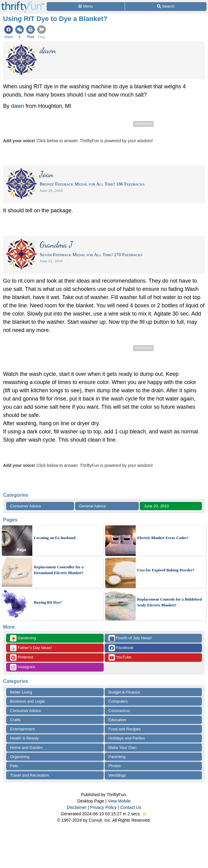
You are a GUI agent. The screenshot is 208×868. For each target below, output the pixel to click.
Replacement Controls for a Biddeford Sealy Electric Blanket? (170, 602)
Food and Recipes (125, 729)
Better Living (21, 692)
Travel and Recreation (29, 775)
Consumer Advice (26, 506)
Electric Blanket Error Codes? (163, 538)
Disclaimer (77, 807)
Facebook (121, 648)
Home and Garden (26, 748)
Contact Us (131, 807)
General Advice (92, 506)
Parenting (117, 757)
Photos (115, 766)
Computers (118, 701)
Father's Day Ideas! (31, 648)
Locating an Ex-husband (55, 538)
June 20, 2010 (156, 506)
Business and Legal (27, 701)
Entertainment (22, 729)
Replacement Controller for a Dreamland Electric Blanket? (59, 570)
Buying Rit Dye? (48, 602)
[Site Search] (166, 7)
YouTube (120, 657)
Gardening (23, 638)
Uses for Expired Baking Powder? (166, 570)
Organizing (20, 757)
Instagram (23, 667)
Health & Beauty (24, 738)
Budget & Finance (124, 692)
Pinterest (22, 657)
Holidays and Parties (127, 738)
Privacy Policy (103, 807)
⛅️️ (145, 814)
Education (117, 720)
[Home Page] (23, 4)
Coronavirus (119, 711)
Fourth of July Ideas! (130, 638)
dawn (18, 106)
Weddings (117, 775)
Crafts (15, 720)
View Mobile (119, 801)
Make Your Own (123, 748)
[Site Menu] (86, 7)
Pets (14, 766)
